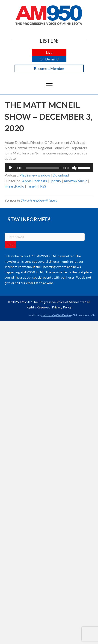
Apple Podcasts (35, 181)
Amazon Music (76, 181)
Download (61, 175)
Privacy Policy (62, 307)
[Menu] (49, 85)
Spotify (55, 181)
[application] (49, 168)
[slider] (43, 168)
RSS (43, 186)
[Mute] (74, 168)
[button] (49, 53)
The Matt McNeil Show (39, 201)
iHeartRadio (14, 186)
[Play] (11, 168)
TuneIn (32, 186)
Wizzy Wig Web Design (57, 315)
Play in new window (35, 175)
